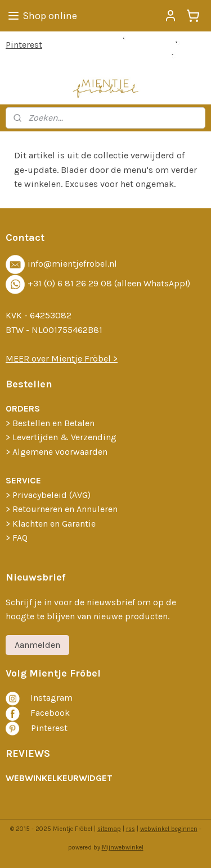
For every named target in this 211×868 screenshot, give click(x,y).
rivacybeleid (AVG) (54, 495)
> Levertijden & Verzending (61, 437)
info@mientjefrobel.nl (72, 264)
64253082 (51, 315)
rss (131, 829)
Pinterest (24, 45)
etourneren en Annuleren (68, 509)
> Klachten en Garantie (51, 524)
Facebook (50, 713)
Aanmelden (37, 645)
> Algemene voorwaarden (57, 452)
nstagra (49, 698)
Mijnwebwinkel (123, 848)
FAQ (20, 538)
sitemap (109, 829)
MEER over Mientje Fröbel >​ (62, 358)
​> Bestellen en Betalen (50, 423)
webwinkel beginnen (169, 829)
